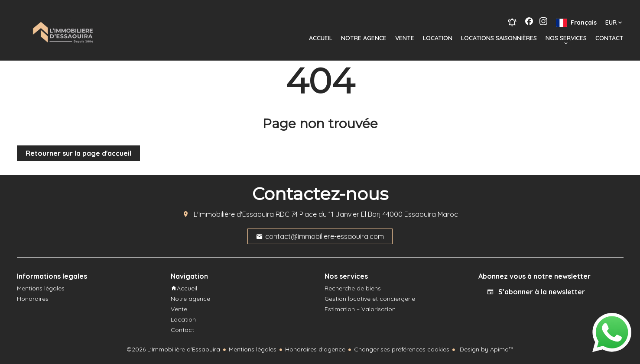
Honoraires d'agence (315, 349)
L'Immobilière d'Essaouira (234, 214)
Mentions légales (253, 349)
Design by (486, 349)
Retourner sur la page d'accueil (78, 153)
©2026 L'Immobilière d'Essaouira (173, 349)
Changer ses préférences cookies (402, 349)
